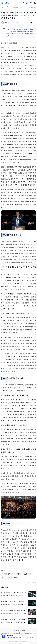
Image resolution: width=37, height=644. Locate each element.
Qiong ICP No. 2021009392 (18, 641)
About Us (6, 633)
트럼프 (19, 574)
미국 (4, 577)
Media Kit (17, 633)
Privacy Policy (30, 633)
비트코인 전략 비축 (8, 574)
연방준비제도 (28, 574)
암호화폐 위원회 (13, 577)
